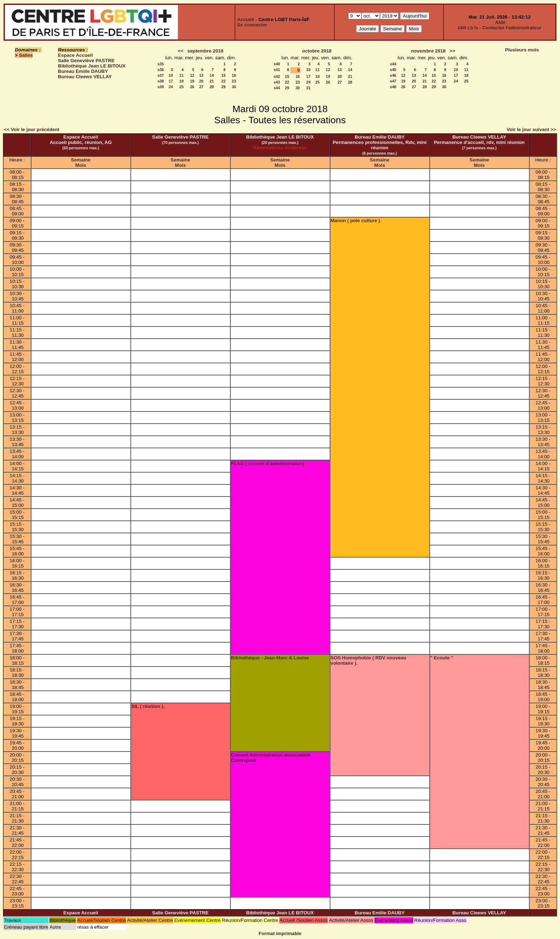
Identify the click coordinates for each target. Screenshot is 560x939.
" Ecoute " (442, 658)
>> (452, 51)
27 (201, 87)
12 (192, 75)
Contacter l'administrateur (512, 28)
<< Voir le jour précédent (32, 129)
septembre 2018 (206, 51)
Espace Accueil (75, 55)
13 (201, 75)
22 (224, 81)
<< (181, 51)
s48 (393, 87)
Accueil (246, 19)
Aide (500, 22)
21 (212, 81)
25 (181, 87)
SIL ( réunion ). (148, 706)
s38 (161, 81)
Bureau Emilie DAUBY (83, 71)
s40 (277, 64)
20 (201, 81)
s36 (161, 70)
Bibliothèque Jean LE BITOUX (92, 66)
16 (234, 75)
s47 (393, 81)
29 (224, 87)
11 (181, 75)
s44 (277, 88)
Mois (81, 165)
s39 (161, 87)
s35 (161, 64)
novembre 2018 (428, 51)
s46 (393, 75)
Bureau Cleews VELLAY (85, 77)
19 (192, 81)
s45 (393, 70)
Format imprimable (280, 933)
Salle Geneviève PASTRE (86, 61)
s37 (161, 75)
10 (171, 75)
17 (171, 81)
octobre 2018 (317, 51)
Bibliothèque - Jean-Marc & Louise (270, 658)
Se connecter (252, 25)
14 (212, 75)
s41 (277, 70)
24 (171, 87)
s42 (277, 76)
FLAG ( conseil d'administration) (268, 463)
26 (192, 87)
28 (212, 87)
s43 (277, 82)
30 (234, 87)
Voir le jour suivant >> (531, 129)
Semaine (81, 160)
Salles (26, 55)
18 (181, 81)
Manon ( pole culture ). (356, 221)
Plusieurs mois (522, 50)
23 (234, 81)
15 (224, 75)
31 (309, 88)
